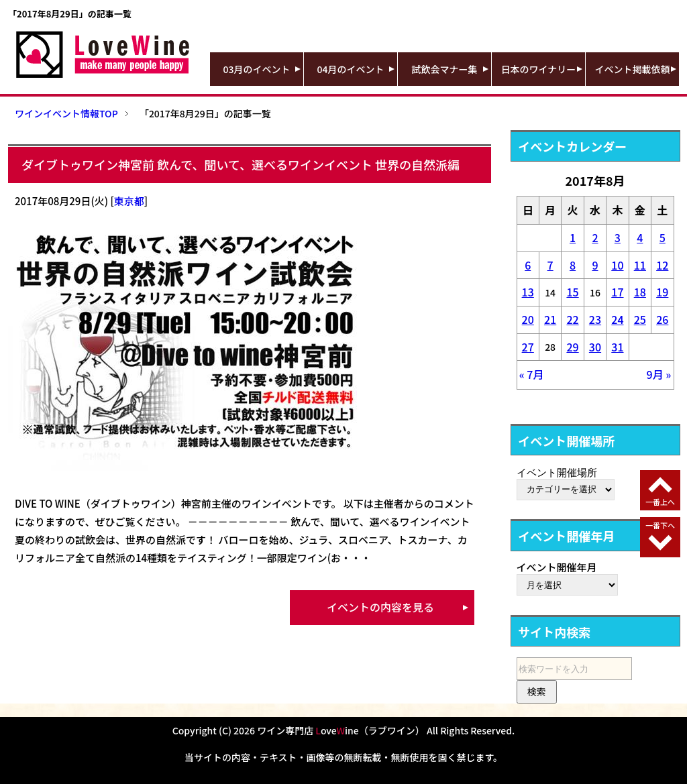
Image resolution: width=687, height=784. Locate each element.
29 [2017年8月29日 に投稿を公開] (572, 347)
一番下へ (660, 525)
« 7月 (532, 374)
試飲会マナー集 (445, 69)
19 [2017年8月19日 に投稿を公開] (662, 292)
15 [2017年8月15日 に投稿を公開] (572, 292)
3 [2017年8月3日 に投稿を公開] (618, 237)
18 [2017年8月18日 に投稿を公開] (640, 292)
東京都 (129, 201)
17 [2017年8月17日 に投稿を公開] (617, 292)
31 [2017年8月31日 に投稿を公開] (617, 347)
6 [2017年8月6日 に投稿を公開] (528, 265)
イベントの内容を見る (380, 607)
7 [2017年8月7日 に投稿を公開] (550, 265)
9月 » (659, 374)
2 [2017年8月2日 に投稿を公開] (595, 237)
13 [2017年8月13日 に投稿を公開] (528, 292)
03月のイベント (257, 69)
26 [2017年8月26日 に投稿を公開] (662, 319)
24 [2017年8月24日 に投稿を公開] (617, 319)
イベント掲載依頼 (633, 69)
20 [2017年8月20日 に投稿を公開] (528, 319)
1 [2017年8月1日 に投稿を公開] (573, 237)
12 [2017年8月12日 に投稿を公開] (662, 265)
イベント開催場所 (557, 472)
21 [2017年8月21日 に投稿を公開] (550, 319)
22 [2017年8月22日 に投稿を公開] (572, 319)
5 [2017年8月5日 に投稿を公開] (663, 237)
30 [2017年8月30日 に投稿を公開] (595, 347)
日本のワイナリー (539, 69)
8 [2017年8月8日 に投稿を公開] (573, 265)
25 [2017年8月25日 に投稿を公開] (640, 319)
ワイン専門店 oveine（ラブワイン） (341, 730)
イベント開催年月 (557, 567)
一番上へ (660, 502)
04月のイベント (351, 69)
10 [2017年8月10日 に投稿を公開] (617, 265)
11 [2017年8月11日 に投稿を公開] (640, 265)
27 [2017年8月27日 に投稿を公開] (528, 347)
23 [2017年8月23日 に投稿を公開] (595, 319)
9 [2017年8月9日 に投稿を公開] (595, 265)
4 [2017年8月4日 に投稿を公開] (640, 237)
